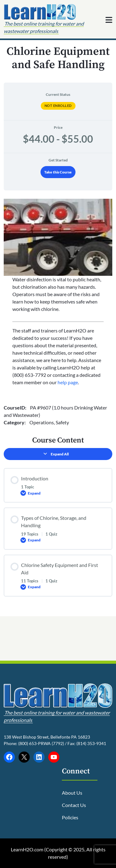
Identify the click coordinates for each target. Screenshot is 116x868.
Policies (70, 817)
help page (68, 382)
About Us (72, 793)
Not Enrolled (58, 106)
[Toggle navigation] (109, 20)
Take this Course (58, 172)
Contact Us (74, 805)
